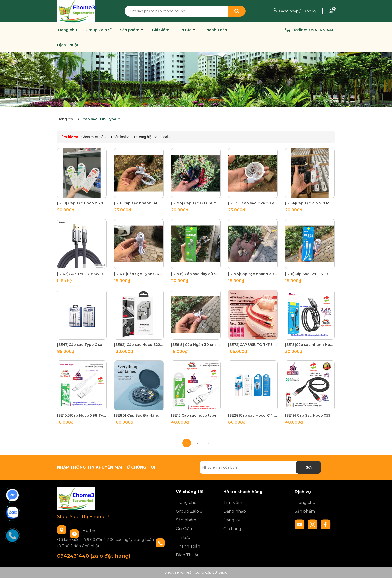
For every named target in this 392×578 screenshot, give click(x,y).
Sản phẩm (130, 30)
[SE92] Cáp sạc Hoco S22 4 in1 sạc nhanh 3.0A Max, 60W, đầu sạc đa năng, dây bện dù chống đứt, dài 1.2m (139, 345)
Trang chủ (67, 30)
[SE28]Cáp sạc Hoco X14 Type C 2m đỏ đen (253, 415)
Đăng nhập (289, 11)
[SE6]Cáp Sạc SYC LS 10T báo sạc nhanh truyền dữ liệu (310, 274)
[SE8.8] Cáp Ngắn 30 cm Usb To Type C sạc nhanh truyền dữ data (196, 345)
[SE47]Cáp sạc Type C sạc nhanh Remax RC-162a (82, 345)
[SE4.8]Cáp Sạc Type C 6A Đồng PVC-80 (139, 274)
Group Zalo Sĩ (98, 30)
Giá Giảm (161, 30)
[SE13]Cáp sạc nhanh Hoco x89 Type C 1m (310, 345)
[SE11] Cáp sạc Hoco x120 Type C (82, 203)
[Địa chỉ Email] (260, 467)
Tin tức (185, 30)
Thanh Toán (216, 30)
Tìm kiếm (233, 502)
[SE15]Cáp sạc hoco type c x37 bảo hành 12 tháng (196, 415)
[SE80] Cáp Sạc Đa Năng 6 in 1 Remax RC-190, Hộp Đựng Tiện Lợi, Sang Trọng (139, 415)
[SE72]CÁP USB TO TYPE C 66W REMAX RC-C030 (253, 345)
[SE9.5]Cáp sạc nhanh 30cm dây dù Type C (253, 274)
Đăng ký (309, 11)
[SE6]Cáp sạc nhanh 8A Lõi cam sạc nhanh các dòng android (139, 203)
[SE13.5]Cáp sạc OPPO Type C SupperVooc (253, 203)
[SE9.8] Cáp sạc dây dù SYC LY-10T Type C (196, 274)
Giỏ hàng (232, 529)
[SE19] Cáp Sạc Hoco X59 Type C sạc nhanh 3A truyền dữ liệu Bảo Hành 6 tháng (310, 415)
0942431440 (322, 30)
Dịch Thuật (68, 45)
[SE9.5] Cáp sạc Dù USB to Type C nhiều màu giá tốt (196, 203)
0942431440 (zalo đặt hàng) (94, 556)
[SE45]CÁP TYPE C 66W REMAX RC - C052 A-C (82, 274)
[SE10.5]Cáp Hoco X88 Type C (82, 415)
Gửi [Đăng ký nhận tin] (309, 467)
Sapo (223, 572)
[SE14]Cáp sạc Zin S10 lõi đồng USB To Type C (310, 203)
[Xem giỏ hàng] (332, 11)
